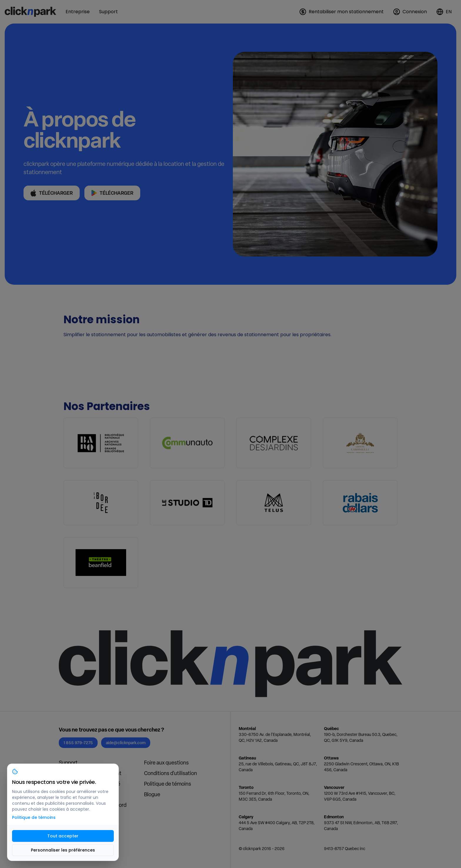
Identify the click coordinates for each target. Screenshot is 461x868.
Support (68, 763)
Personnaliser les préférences (63, 850)
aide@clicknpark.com (126, 743)
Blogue (152, 794)
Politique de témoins (168, 784)
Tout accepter (63, 836)
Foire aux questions (166, 763)
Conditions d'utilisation (171, 773)
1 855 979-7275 (78, 743)
